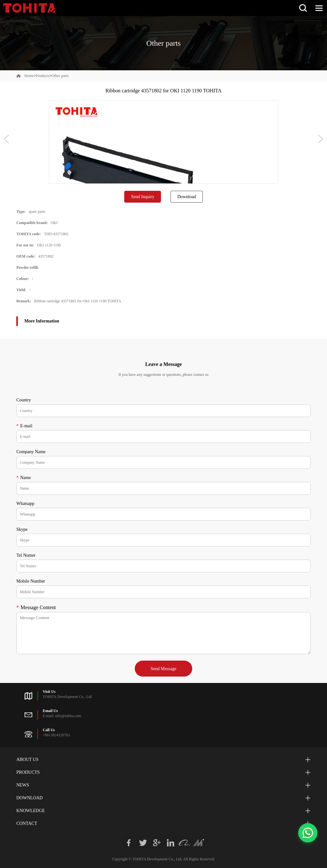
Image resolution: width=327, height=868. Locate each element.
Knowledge (30, 811)
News (23, 785)
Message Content (36, 607)
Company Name (31, 452)
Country (24, 400)
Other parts (60, 76)
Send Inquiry (143, 197)
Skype (22, 529)
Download (186, 197)
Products (42, 76)
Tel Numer (26, 555)
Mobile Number (31, 581)
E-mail (24, 426)
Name (23, 478)
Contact (27, 823)
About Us (27, 759)
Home (29, 76)
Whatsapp (25, 504)
